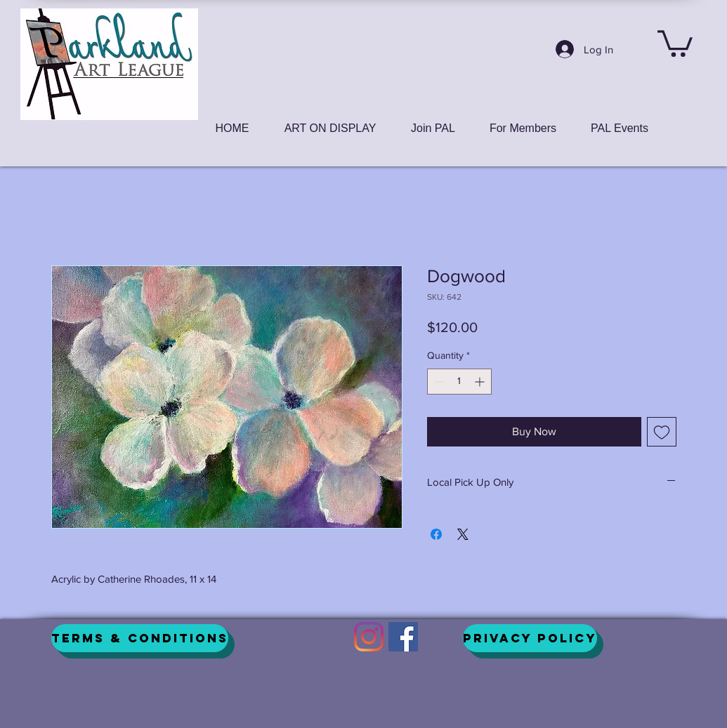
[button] (675, 42)
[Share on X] (463, 534)
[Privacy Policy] (530, 638)
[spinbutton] (459, 382)
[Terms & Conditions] (140, 638)
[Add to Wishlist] (662, 432)
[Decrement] (438, 382)
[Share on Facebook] (436, 534)
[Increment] (481, 382)
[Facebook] (403, 637)
